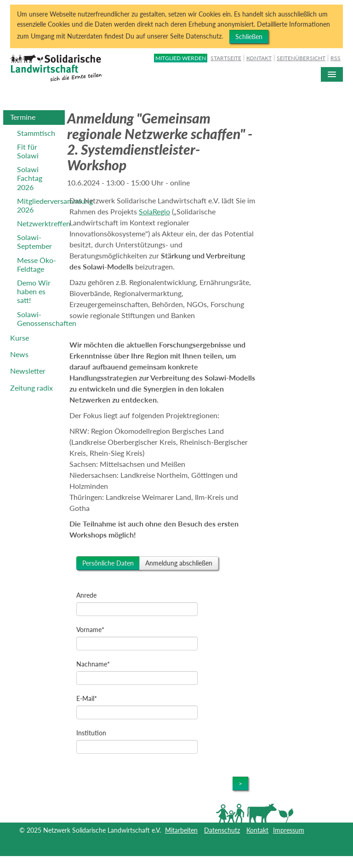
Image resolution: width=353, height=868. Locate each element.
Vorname (90, 630)
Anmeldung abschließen (179, 563)
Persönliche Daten (108, 563)
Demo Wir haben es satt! (34, 291)
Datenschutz (222, 830)
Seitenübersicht (301, 58)
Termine (23, 117)
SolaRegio (154, 211)
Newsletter (28, 371)
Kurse (20, 338)
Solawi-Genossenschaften (41, 319)
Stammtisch (36, 133)
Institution (91, 733)
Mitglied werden (181, 58)
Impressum (289, 830)
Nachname (93, 664)
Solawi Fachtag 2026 (30, 178)
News (19, 354)
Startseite (226, 58)
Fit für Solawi (28, 151)
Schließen (249, 36)
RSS (336, 58)
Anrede (86, 595)
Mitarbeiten (181, 830)
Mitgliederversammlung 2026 (41, 205)
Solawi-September (34, 241)
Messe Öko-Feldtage (37, 264)
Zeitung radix (31, 388)
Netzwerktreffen (41, 223)
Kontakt (259, 58)
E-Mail (87, 698)
